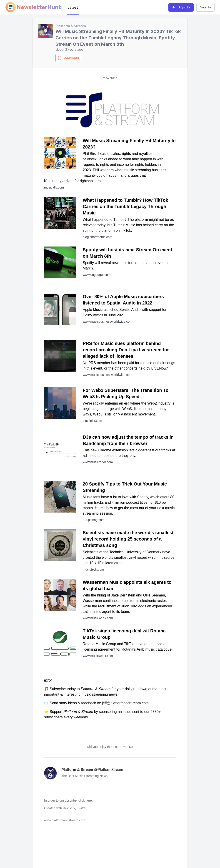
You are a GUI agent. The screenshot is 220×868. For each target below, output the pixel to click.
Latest (73, 7)
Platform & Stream (71, 26)
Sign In (205, 7)
